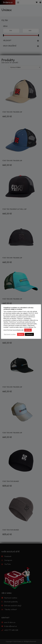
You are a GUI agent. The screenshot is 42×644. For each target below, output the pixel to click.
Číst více (28, 330)
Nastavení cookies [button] (10, 334)
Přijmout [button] (21, 334)
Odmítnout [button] (29, 334)
